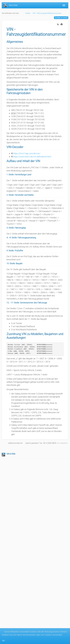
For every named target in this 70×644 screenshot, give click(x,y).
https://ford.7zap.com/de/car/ (27, 153)
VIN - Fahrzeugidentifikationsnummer (47, 13)
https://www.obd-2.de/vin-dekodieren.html (32, 157)
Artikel (28, 13)
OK (3, 641)
